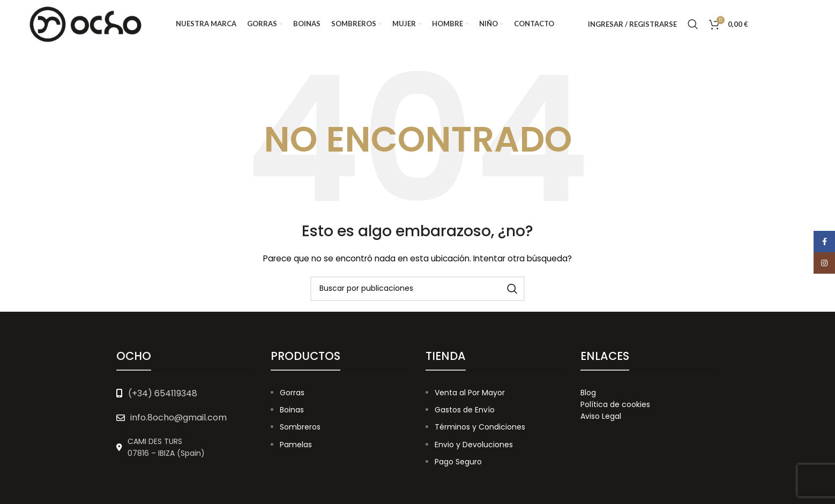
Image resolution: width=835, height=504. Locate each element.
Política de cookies (615, 404)
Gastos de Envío (465, 410)
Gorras (292, 393)
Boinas (292, 410)
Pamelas (296, 445)
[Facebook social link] (770, 24)
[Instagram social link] (795, 24)
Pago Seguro (458, 462)
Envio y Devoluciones (474, 445)
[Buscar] (693, 24)
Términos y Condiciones (480, 427)
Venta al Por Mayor (470, 393)
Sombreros (300, 427)
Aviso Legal (601, 416)
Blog (588, 393)
